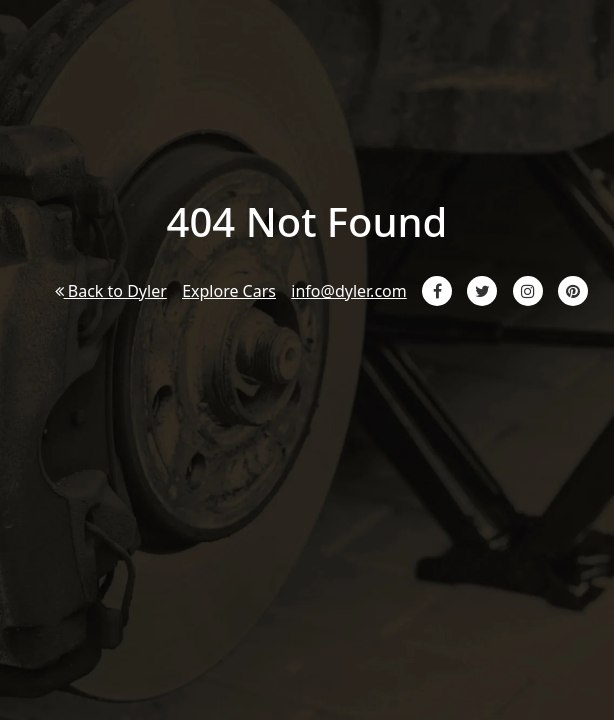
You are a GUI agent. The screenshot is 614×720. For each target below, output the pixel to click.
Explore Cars (229, 291)
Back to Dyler (111, 291)
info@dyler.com (348, 291)
